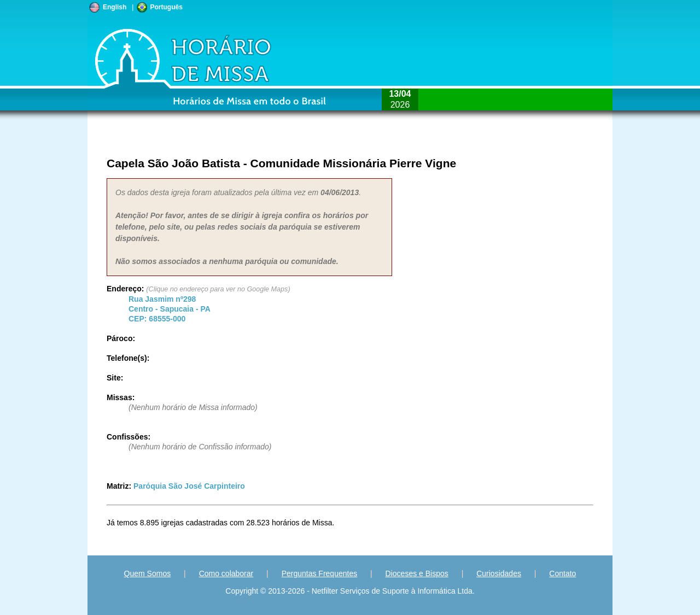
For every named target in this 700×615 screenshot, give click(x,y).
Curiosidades (499, 573)
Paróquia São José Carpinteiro (189, 486)
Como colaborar (226, 573)
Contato (562, 573)
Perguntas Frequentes (320, 573)
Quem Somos (148, 573)
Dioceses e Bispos (417, 573)
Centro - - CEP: (170, 309)
